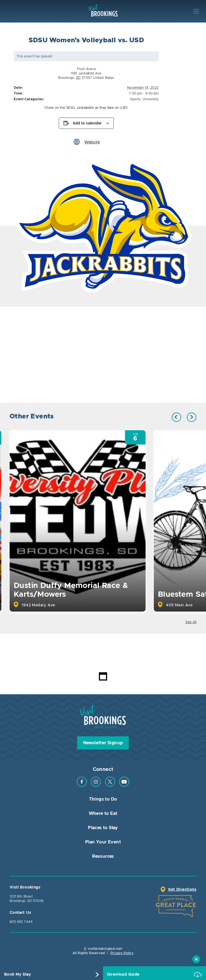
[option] (103, 226)
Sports (135, 99)
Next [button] (192, 417)
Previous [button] (176, 417)
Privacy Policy (122, 953)
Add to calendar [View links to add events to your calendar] (87, 123)
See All (191, 622)
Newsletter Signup (103, 743)
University (151, 99)
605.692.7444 (21, 922)
